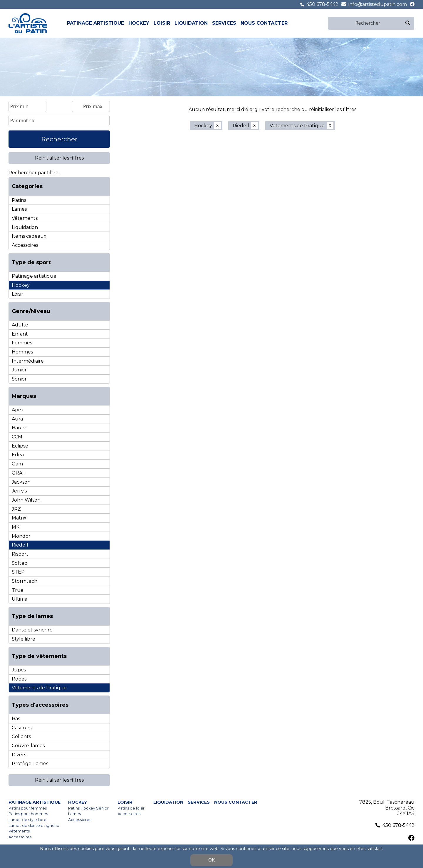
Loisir (162, 23)
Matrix (19, 518)
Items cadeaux (29, 236)
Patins (19, 200)
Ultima (20, 599)
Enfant (20, 334)
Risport (20, 554)
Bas (16, 719)
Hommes (22, 352)
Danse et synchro (32, 630)
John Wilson (26, 500)
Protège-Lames (30, 764)
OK (211, 860)
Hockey (139, 23)
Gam (17, 464)
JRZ (16, 509)
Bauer (19, 428)
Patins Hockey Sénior (88, 808)
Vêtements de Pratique (39, 688)
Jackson (21, 482)
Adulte (20, 325)
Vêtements (25, 218)
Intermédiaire (28, 361)
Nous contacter (264, 23)
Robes (19, 679)
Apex (18, 410)
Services (224, 23)
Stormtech (25, 581)
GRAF (19, 473)
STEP (18, 572)
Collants (21, 737)
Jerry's (19, 491)
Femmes (22, 343)
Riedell (20, 545)
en (324, 23)
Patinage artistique (95, 23)
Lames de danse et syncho (34, 826)
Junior (19, 370)
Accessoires (25, 245)
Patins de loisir (131, 808)
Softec (19, 563)
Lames (19, 209)
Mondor (21, 536)
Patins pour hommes (28, 814)
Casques (22, 728)
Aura (17, 419)
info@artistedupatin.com (378, 4)
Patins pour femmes (28, 808)
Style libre (23, 639)
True (18, 590)
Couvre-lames (28, 746)
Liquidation (191, 23)
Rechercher (59, 139)
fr (318, 23)
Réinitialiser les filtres (59, 158)
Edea (18, 455)
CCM (17, 437)
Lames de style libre (27, 820)
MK (16, 527)
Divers (19, 755)
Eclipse (20, 446)
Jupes (19, 670)
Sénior (19, 379)
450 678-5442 (322, 4)
